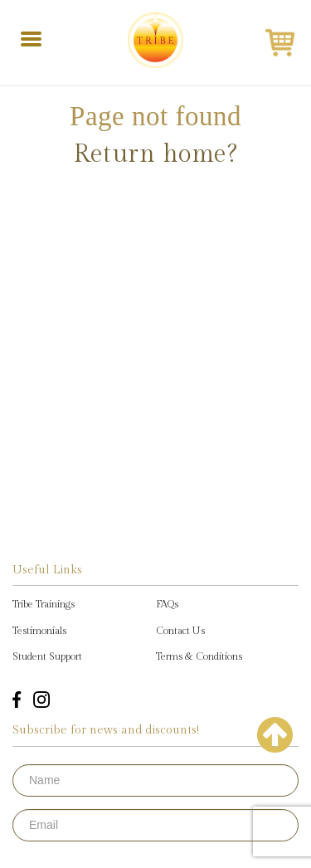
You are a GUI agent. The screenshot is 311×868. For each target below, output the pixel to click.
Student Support (47, 656)
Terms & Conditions (199, 656)
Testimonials (39, 631)
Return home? (155, 154)
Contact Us (180, 631)
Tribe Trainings (44, 604)
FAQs (167, 604)
